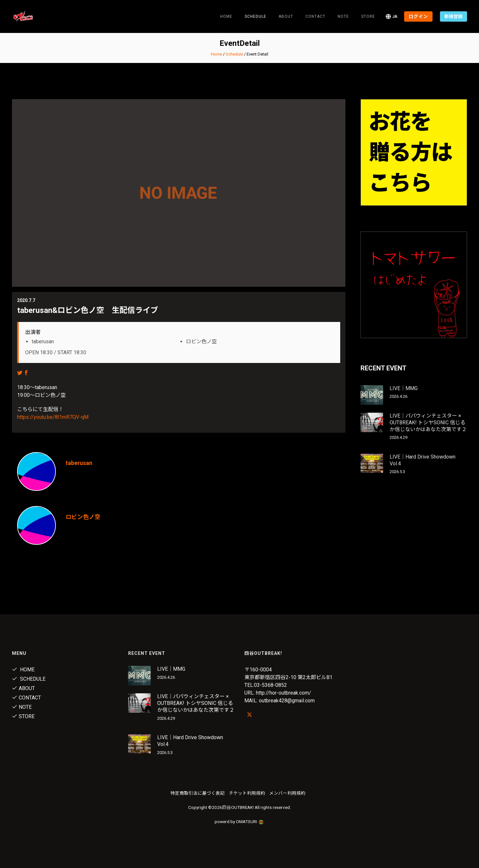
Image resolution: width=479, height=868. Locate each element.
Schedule (234, 54)
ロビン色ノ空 (83, 517)
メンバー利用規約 (287, 793)
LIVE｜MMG (404, 388)
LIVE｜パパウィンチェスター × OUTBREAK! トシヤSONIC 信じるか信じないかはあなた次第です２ (428, 423)
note (343, 16)
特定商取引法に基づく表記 (198, 793)
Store (368, 16)
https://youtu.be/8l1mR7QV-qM (53, 417)
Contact (315, 16)
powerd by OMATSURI (239, 821)
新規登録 (454, 16)
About (286, 16)
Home (226, 16)
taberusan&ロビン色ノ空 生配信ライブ (88, 310)
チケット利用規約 (247, 793)
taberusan (79, 463)
